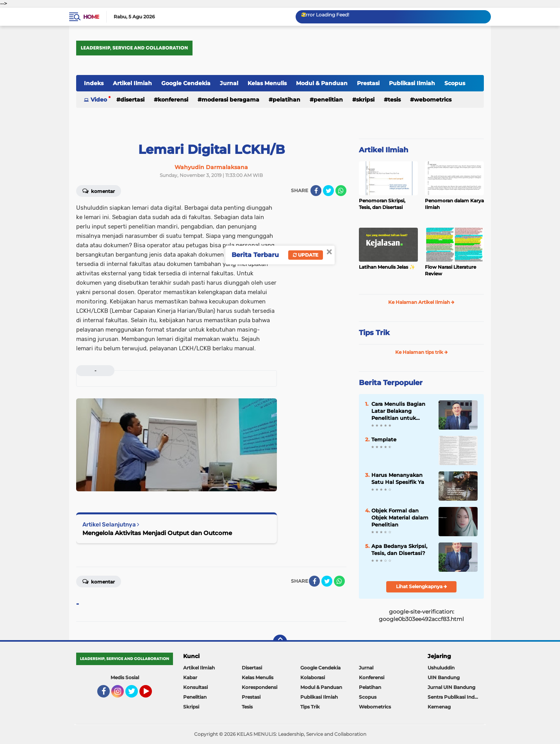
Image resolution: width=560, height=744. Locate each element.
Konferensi (173, 100)
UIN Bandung (444, 677)
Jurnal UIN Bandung (451, 687)
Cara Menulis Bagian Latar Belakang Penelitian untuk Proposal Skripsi (398, 411)
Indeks (94, 83)
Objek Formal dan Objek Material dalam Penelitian (400, 517)
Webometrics (433, 100)
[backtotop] (280, 642)
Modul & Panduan (322, 83)
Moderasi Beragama (230, 100)
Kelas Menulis (267, 83)
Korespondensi (259, 687)
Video (99, 100)
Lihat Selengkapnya (422, 586)
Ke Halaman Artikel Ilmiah (421, 302)
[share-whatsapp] (341, 191)
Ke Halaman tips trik (422, 352)
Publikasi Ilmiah (412, 83)
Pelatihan (286, 100)
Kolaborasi (313, 677)
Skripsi (365, 100)
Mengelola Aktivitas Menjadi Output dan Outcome (157, 533)
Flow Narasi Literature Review (450, 270)
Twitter (135, 695)
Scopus (455, 83)
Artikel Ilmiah (132, 83)
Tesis (394, 100)
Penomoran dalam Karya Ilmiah (454, 204)
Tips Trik (374, 333)
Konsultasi (195, 687)
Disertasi (132, 100)
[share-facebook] (316, 191)
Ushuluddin (441, 668)
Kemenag (439, 707)
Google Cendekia (186, 83)
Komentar (99, 191)
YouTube (151, 695)
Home (91, 17)
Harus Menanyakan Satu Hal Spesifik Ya (398, 478)
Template (384, 439)
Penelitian (328, 100)
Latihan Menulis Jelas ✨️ (387, 267)
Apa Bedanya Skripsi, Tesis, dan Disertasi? (399, 550)
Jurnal (229, 83)
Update (306, 255)
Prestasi (368, 83)
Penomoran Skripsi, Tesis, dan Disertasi (382, 204)
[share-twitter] (328, 191)
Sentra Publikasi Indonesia (456, 697)
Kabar (190, 677)
